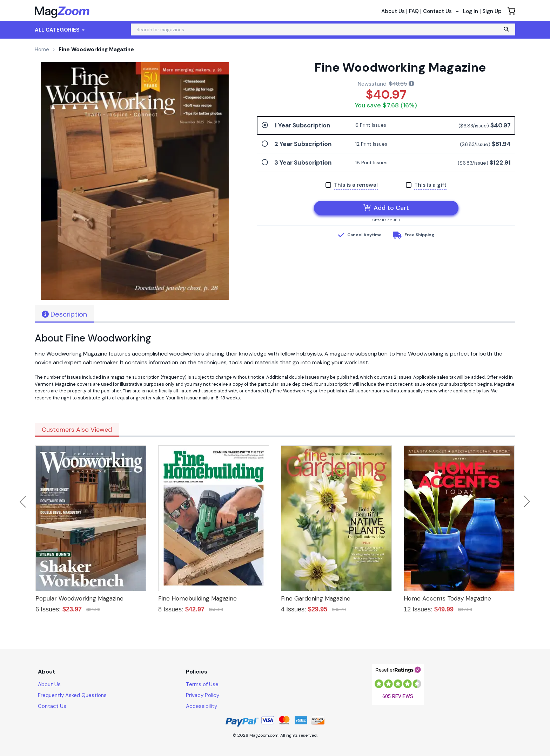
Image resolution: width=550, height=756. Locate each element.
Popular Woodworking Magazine (79, 598)
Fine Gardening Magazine (316, 598)
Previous (24, 502)
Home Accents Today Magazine (447, 598)
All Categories (60, 30)
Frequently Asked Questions (72, 695)
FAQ (414, 11)
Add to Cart (386, 208)
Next (527, 502)
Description (64, 314)
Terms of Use (202, 684)
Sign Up (492, 11)
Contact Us (437, 11)
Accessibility (202, 706)
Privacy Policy (203, 695)
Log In (471, 11)
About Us (393, 11)
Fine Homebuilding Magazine (197, 598)
